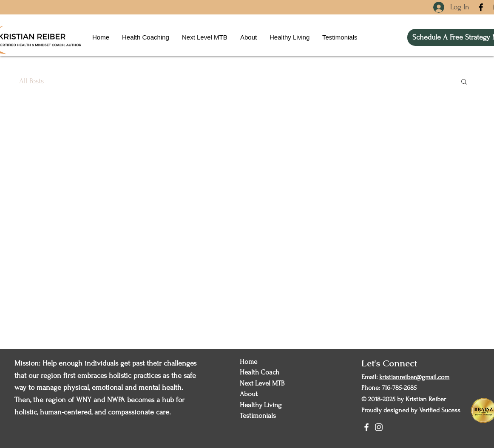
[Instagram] (379, 427)
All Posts (31, 81)
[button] (464, 82)
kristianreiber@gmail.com (414, 377)
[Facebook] (481, 7)
